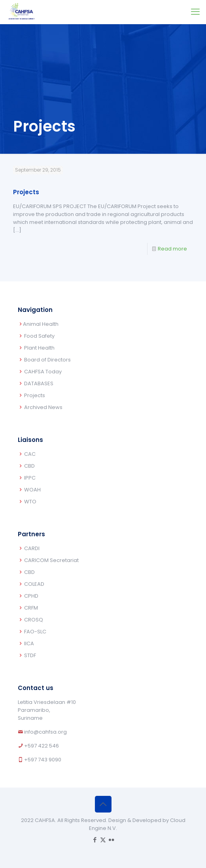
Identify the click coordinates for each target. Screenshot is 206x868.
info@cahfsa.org (45, 732)
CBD (29, 466)
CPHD (31, 596)
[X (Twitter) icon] (103, 840)
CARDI (32, 548)
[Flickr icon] (111, 840)
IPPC (30, 478)
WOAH (32, 490)
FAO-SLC (35, 632)
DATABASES (39, 383)
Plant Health (39, 348)
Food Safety (39, 336)
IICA (29, 643)
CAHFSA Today (43, 372)
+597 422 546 (42, 746)
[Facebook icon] (95, 840)
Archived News (43, 407)
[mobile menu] (195, 12)
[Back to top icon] (103, 804)
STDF (30, 655)
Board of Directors (47, 360)
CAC (30, 454)
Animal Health (41, 324)
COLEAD (34, 584)
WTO (30, 502)
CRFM (31, 608)
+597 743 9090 (43, 760)
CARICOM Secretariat (51, 560)
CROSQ (34, 620)
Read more (172, 249)
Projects (26, 192)
